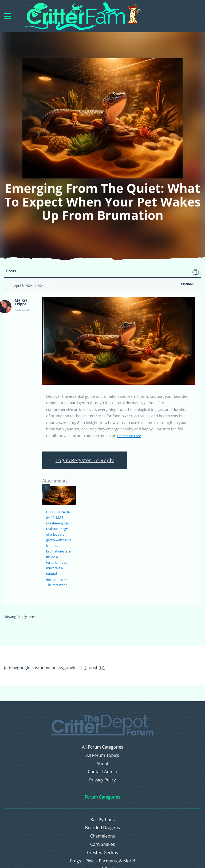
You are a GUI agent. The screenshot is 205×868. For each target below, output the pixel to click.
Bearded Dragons (102, 828)
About (102, 764)
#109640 (187, 284)
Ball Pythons (102, 820)
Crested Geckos (102, 853)
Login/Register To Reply (85, 460)
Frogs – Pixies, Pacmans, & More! (102, 861)
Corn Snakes (103, 844)
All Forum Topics (102, 755)
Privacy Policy (102, 780)
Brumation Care (129, 436)
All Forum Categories (103, 747)
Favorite (196, 272)
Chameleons (103, 836)
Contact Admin (102, 772)
